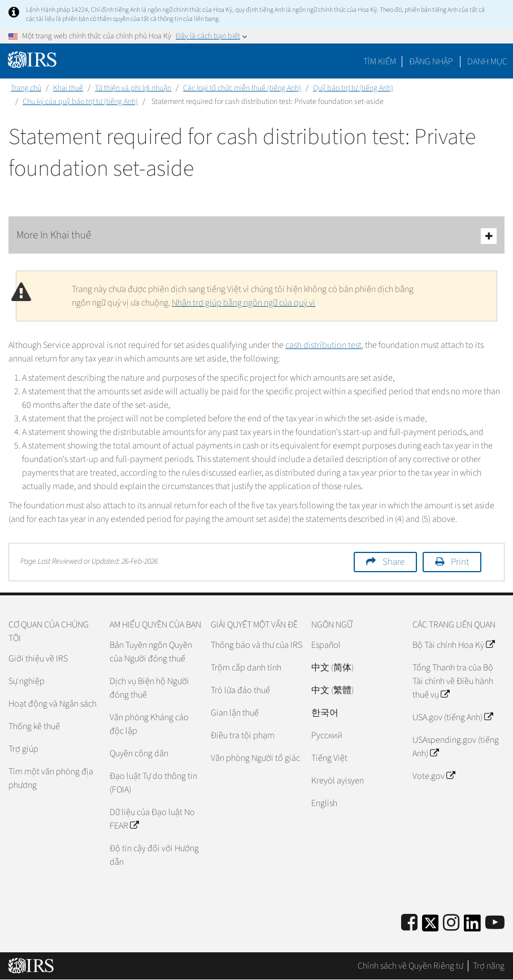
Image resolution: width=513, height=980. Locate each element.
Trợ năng (489, 966)
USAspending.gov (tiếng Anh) (456, 747)
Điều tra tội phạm (243, 735)
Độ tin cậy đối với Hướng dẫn (154, 855)
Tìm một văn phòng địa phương (51, 778)
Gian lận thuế (235, 713)
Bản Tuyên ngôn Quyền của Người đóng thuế (151, 652)
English (324, 803)
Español (326, 645)
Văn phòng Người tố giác (255, 758)
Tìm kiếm (380, 62)
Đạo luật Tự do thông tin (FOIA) (153, 783)
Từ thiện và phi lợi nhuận (133, 88)
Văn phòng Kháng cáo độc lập (149, 724)
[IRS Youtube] (495, 923)
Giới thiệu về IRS (38, 659)
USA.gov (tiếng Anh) (453, 717)
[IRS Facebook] (409, 923)
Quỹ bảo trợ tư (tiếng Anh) (353, 88)
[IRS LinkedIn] (472, 927)
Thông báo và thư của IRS (256, 645)
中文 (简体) (332, 668)
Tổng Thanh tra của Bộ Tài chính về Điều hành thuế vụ (453, 681)
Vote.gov (434, 776)
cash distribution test (323, 345)
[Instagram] (451, 923)
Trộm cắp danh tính (246, 668)
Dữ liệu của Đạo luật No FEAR (152, 819)
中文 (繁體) (332, 690)
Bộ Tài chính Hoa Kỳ (453, 645)
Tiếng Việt (329, 758)
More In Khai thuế (256, 236)
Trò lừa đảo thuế (240, 690)
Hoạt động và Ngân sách (53, 704)
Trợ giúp (23, 749)
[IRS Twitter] (431, 927)
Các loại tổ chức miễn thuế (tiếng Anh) (242, 88)
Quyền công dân (139, 753)
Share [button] (394, 562)
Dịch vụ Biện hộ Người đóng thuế (149, 688)
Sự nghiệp (27, 681)
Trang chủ (26, 88)
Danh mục (487, 62)
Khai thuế (68, 88)
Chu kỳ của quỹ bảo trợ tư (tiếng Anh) (80, 102)
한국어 (325, 713)
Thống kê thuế (34, 726)
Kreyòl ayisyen (338, 781)
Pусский (327, 735)
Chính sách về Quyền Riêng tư (410, 966)
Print (460, 562)
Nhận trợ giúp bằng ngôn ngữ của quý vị (244, 303)
